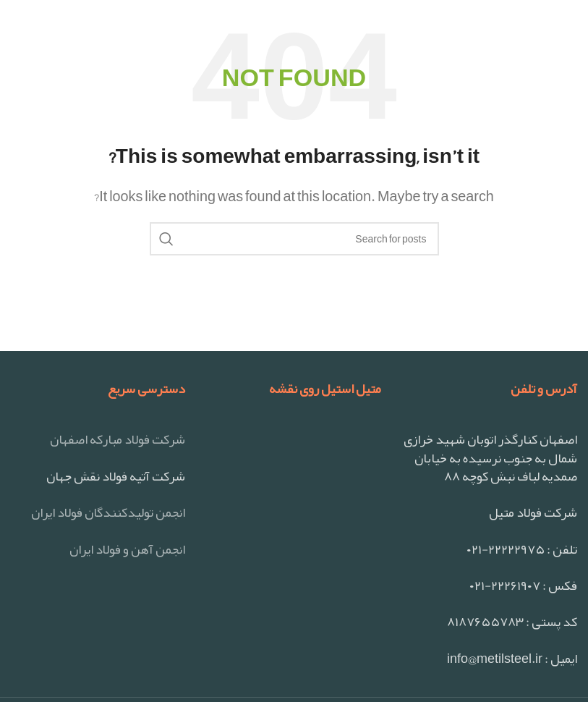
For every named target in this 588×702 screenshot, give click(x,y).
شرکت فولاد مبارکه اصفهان (118, 439)
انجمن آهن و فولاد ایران (127, 549)
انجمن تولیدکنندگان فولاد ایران (108, 512)
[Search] (294, 239)
